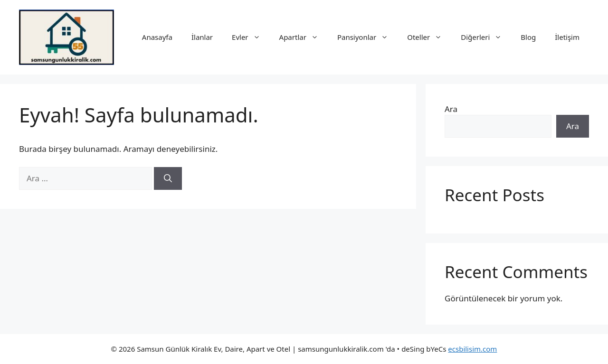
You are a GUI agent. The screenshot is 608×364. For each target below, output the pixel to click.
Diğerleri (486, 37)
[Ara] (168, 178)
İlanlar (202, 37)
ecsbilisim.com (472, 349)
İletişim (567, 37)
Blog (528, 37)
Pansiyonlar (367, 37)
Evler (251, 37)
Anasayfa (157, 37)
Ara (451, 109)
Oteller (429, 37)
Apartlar (304, 37)
